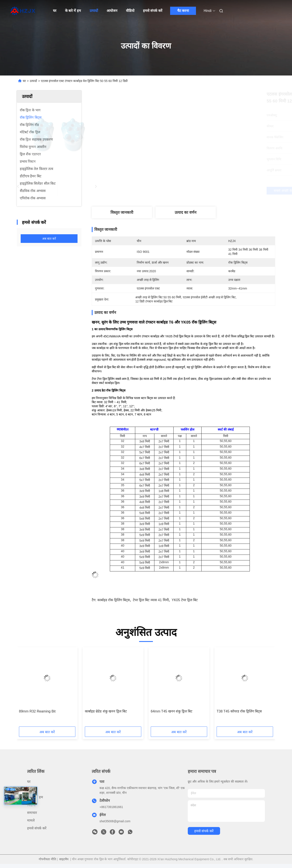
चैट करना (183, 11)
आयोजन (112, 11)
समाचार (32, 813)
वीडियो (130, 11)
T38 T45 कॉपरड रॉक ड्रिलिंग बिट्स (239, 711)
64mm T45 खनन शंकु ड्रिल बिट (172, 711)
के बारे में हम (73, 11)
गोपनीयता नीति (47, 859)
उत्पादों (94, 11)
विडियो (31, 805)
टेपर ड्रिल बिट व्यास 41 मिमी (151, 600)
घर (55, 11)
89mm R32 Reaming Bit (37, 711)
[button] (29, 688)
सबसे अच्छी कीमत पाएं (207, 191)
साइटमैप (64, 859)
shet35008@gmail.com (115, 821)
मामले (31, 820)
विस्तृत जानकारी (122, 212)
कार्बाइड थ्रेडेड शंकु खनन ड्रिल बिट (106, 711)
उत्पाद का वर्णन (186, 212)
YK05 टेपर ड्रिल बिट (185, 600)
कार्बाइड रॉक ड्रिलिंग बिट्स (114, 600)
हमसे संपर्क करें (153, 11)
